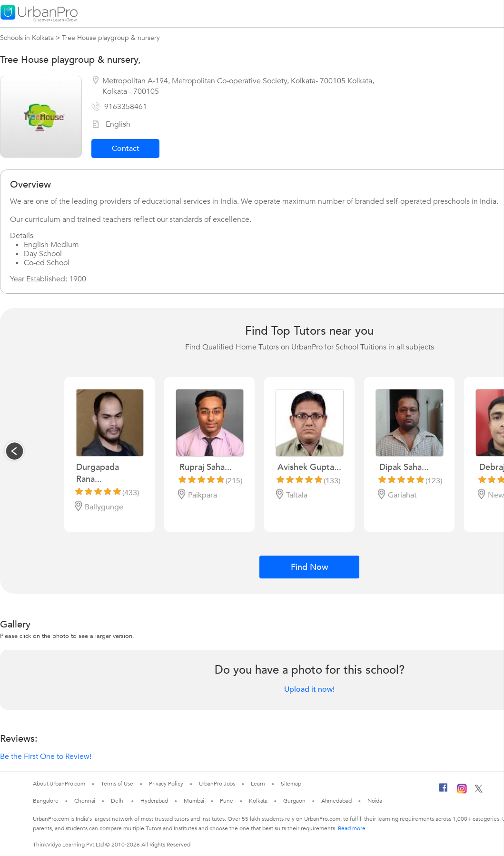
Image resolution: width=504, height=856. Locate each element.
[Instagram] (462, 792)
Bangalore (46, 801)
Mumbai (194, 801)
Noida (375, 801)
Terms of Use (117, 784)
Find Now (310, 567)
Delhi (118, 801)
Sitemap (291, 784)
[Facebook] (444, 791)
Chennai (85, 801)
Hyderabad (154, 801)
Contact (126, 149)
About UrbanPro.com (59, 784)
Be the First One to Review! (46, 756)
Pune (227, 801)
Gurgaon (294, 801)
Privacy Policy (166, 784)
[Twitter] (479, 791)
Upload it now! (309, 689)
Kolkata (258, 801)
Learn (258, 784)
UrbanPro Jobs (217, 784)
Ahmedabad (336, 801)
